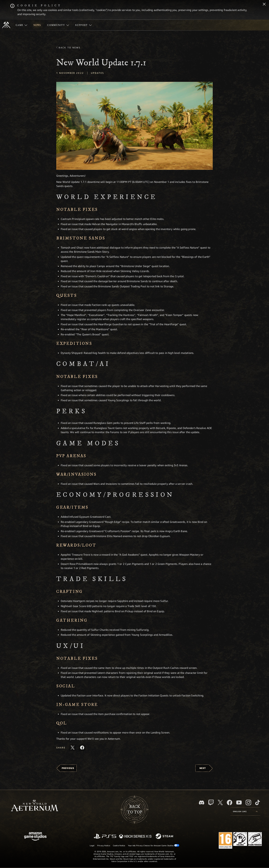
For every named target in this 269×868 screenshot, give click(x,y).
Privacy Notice (104, 845)
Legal (92, 845)
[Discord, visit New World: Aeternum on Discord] (202, 803)
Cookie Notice (119, 845)
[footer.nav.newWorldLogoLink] (35, 806)
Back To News (70, 48)
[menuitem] (21, 25)
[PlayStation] (105, 837)
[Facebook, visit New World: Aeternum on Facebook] (230, 802)
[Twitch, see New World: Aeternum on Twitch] (211, 802)
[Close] (264, 4)
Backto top (134, 810)
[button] (134, 126)
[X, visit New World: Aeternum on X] (220, 802)
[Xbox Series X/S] (135, 837)
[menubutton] (245, 811)
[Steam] (165, 836)
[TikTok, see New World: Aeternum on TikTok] (258, 802)
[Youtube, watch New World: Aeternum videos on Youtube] (239, 802)
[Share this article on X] (73, 748)
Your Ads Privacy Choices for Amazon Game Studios (154, 845)
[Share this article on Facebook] (82, 748)
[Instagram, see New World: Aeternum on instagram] (248, 802)
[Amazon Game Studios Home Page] (35, 837)
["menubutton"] (21, 25)
